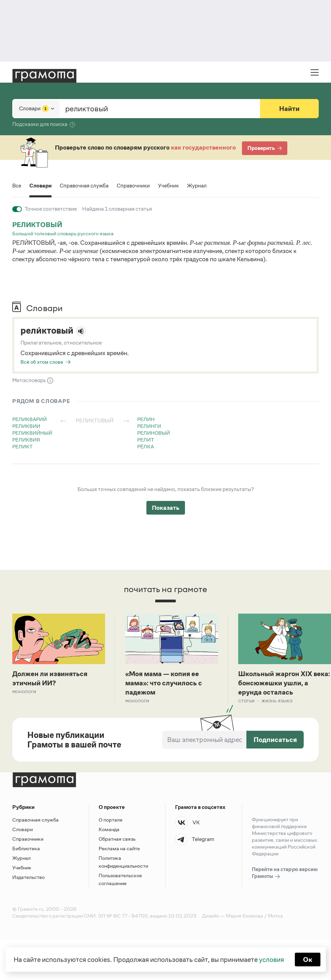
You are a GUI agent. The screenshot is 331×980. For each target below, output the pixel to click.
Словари (40, 186)
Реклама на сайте (119, 848)
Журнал (197, 186)
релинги (149, 426)
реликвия (26, 440)
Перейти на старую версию (285, 873)
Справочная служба (84, 186)
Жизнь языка (277, 701)
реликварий (30, 419)
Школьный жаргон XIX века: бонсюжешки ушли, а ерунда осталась (284, 683)
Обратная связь (117, 839)
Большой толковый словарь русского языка (63, 233)
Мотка (275, 916)
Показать (166, 508)
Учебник (168, 186)
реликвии (26, 426)
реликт (22, 446)
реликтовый (37, 225)
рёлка (146, 446)
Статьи (246, 701)
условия (271, 960)
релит (146, 440)
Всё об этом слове (42, 362)
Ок (308, 960)
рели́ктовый (47, 331)
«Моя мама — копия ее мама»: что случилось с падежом (164, 683)
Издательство (28, 877)
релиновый (154, 433)
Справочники (133, 186)
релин (146, 419)
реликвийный (32, 433)
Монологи (24, 691)
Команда (109, 829)
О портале (111, 820)
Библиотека (26, 848)
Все (17, 186)
